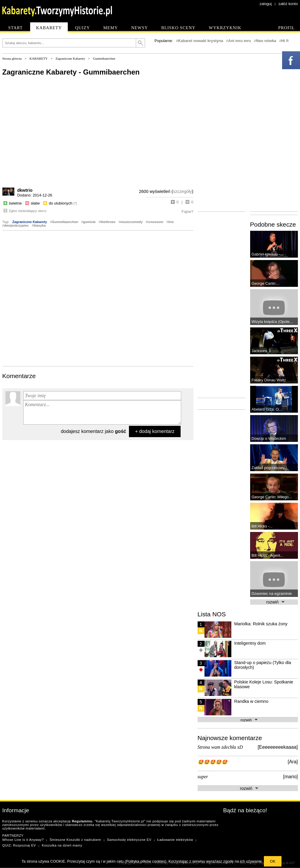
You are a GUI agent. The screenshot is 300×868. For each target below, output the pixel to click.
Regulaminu (82, 821)
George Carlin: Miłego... (272, 497)
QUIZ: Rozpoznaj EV (19, 845)
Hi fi (285, 41)
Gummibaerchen (104, 58)
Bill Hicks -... (262, 526)
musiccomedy (131, 222)
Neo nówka (266, 41)
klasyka (40, 225)
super (203, 777)
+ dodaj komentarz (155, 431)
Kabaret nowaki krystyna (201, 41)
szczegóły (183, 191)
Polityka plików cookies (146, 861)
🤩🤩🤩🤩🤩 (213, 762)
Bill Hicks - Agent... (268, 555)
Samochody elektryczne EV (129, 840)
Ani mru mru (239, 41)
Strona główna (12, 58)
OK (273, 861)
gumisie (89, 222)
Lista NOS (212, 614)
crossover (156, 222)
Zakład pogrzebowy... (270, 468)
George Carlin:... (266, 283)
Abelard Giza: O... (267, 409)
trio (171, 222)
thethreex (108, 222)
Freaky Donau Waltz (269, 380)
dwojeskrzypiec (17, 225)
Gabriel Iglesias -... (268, 254)
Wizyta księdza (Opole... (272, 322)
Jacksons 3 (261, 351)
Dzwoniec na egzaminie (272, 594)
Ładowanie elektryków (175, 840)
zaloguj (266, 4)
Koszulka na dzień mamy (62, 845)
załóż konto (288, 4)
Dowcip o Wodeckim (269, 438)
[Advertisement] (65, 298)
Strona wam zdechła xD (220, 747)
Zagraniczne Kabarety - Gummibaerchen (71, 72)
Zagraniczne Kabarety (70, 58)
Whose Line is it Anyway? (23, 840)
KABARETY (39, 58)
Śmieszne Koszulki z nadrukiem (75, 840)
